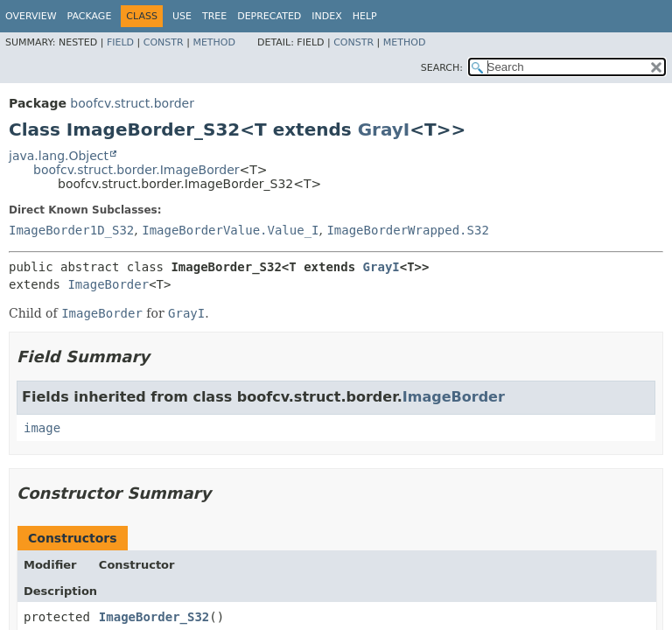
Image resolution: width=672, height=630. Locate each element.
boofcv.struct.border (132, 103)
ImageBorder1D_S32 (71, 230)
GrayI (384, 129)
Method (214, 42)
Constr (164, 42)
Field (120, 42)
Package (90, 16)
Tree (214, 16)
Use (182, 16)
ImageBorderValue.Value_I (230, 230)
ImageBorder (108, 284)
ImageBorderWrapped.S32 (407, 230)
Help (365, 16)
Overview (31, 16)
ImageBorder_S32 (154, 617)
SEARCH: (442, 68)
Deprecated (269, 16)
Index (326, 16)
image (42, 428)
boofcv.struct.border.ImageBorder (136, 170)
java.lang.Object (59, 156)
